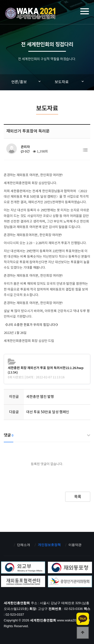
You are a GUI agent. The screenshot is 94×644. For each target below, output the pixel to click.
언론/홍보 (19, 82)
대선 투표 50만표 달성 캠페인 (48, 412)
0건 (25, 152)
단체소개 (24, 545)
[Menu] (85, 11)
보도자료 (62, 82)
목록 (78, 497)
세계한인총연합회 (31, 14)
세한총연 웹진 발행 (40, 397)
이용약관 (75, 545)
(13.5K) (46, 370)
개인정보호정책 (49, 545)
